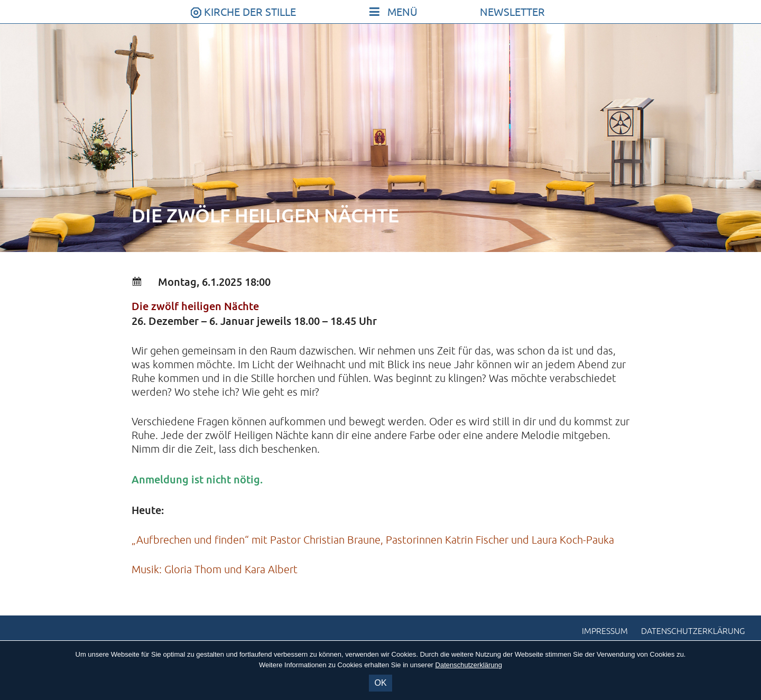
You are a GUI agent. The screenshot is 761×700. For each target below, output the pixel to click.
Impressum (605, 631)
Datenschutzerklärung (693, 631)
